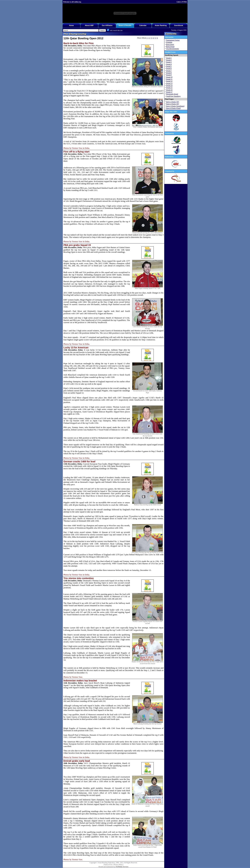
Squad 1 (169, 58)
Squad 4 (169, 64)
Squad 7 (169, 71)
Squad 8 (169, 73)
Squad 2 (169, 60)
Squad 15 (169, 88)
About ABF (89, 25)
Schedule (169, 42)
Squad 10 (169, 77)
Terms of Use (108, 865)
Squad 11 (169, 79)
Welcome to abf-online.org (72, 2)
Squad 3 (169, 62)
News (121, 25)
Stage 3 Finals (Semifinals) (175, 106)
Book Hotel (170, 44)
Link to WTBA (182, 2)
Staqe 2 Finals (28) (172, 104)
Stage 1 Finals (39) (172, 102)
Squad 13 (169, 83)
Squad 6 (169, 68)
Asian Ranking (161, 25)
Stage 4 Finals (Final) (173, 108)
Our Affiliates (107, 25)
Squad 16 (169, 90)
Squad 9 (169, 75)
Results (128, 25)
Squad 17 (169, 92)
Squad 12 (169, 81)
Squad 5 (169, 66)
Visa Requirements (172, 49)
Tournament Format (173, 40)
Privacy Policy (118, 865)
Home (71, 25)
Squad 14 (169, 85)
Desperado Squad (172, 94)
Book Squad (170, 47)
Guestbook (179, 25)
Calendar (143, 25)
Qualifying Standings (173, 96)
